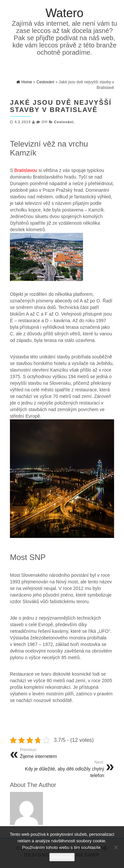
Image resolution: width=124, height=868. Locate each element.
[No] (116, 847)
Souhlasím (62, 857)
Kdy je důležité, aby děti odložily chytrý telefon (60, 769)
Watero (65, 13)
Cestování (64, 122)
